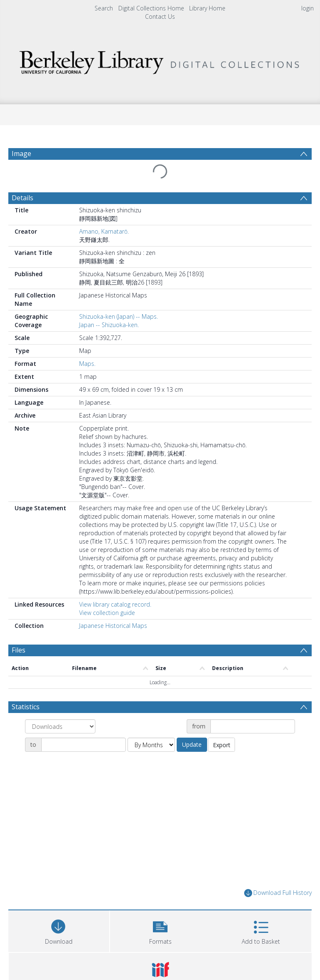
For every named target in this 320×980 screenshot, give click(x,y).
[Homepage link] (160, 60)
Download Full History (278, 893)
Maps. (87, 364)
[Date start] (253, 726)
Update (192, 744)
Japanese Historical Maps (113, 626)
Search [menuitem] (104, 8)
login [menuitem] (307, 8)
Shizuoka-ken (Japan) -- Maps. (119, 316)
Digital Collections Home (151, 8)
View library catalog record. (115, 604)
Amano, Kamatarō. (104, 231)
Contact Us (160, 16)
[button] (160, 930)
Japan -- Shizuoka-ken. (109, 325)
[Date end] (84, 745)
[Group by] (60, 726)
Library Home (207, 8)
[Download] (59, 930)
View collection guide (107, 613)
